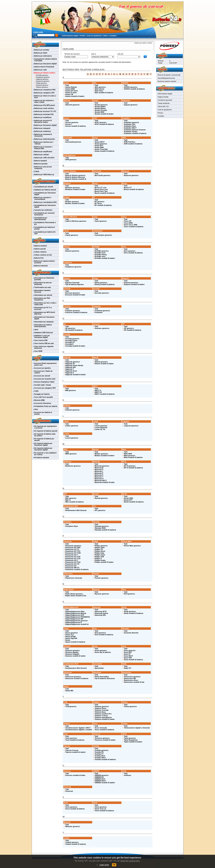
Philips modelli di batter (104, 562)
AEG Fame (99, 91)
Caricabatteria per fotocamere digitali (45, 194)
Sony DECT (128, 656)
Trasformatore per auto (43, 287)
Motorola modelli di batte (105, 482)
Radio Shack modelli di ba (76, 596)
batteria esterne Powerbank (44, 67)
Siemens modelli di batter (76, 656)
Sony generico (130, 650)
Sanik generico (130, 611)
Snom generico (101, 650)
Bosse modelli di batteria (134, 189)
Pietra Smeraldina (102, 677)
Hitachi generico (101, 362)
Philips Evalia (100, 560)
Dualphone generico (43, 77)
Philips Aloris (100, 551)
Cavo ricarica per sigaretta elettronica (44, 347)
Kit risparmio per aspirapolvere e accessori (46, 427)
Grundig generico (72, 339)
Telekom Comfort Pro (103, 714)
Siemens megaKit (72, 654)
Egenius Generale (72, 283)
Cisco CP (128, 221)
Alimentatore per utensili (43, 295)
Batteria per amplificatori (43, 152)
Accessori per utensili (42, 376)
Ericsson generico (73, 293)
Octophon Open (72, 526)
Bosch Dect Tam (101, 191)
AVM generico (71, 160)
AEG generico (100, 87)
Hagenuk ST (70, 364)
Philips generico (42, 83)
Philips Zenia (100, 555)
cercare (38, 32)
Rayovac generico (102, 594)
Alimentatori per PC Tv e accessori (43, 308)
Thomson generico (102, 738)
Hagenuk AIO (71, 367)
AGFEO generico (131, 87)
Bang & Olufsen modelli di (76, 179)
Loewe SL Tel (100, 429)
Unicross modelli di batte (75, 775)
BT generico (100, 202)
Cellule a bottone (40, 252)
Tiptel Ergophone (131, 740)
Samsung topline (101, 613)
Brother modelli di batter (75, 203)
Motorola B (99, 468)
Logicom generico (131, 426)
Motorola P (99, 473)
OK (114, 865)
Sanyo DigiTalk (71, 638)
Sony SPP (128, 652)
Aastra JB (69, 94)
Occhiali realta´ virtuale (43, 385)
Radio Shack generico (74, 594)
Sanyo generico (72, 633)
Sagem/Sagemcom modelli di (77, 624)
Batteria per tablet (41, 53)
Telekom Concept (102, 710)
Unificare (127, 775)
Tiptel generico (130, 738)
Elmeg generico (101, 283)
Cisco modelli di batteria (134, 227)
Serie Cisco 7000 (131, 225)
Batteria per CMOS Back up (44, 175)
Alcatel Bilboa (100, 108)
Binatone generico (73, 188)
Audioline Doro (130, 126)
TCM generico (71, 706)
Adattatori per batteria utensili (45, 190)
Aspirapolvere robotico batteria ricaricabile (46, 60)
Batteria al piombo (41, 164)
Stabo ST (128, 668)
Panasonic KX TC (72, 549)
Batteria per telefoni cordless (45, 73)
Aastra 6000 (70, 89)
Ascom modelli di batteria (76, 126)
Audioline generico (131, 122)
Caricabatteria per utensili (44, 187)
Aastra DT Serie (72, 91)
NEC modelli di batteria (75, 502)
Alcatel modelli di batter (104, 114)
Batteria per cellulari (42, 155)
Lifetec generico (72, 426)
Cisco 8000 (128, 223)
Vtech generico (101, 807)
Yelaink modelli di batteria (76, 844)
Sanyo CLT (70, 635)
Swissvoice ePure (131, 680)
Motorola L (99, 471)
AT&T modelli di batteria (104, 124)
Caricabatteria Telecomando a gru (45, 223)
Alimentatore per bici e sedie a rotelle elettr (45, 304)
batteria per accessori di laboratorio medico (43, 121)
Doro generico (130, 251)
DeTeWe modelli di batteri (105, 258)
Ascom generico (72, 122)
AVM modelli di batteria (133, 144)
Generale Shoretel (131, 633)
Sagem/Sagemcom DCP (75, 615)
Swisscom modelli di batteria (77, 678)
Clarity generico (72, 235)
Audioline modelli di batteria (135, 133)
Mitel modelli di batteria (133, 457)
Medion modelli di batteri (105, 456)
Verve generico (71, 807)
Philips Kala (99, 553)
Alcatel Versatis (101, 110)
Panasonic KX (71, 566)
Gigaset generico (131, 105)
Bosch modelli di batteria (105, 193)
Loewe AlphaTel (101, 428)
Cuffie (36, 391)
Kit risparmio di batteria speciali (46, 431)
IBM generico (71, 390)
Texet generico (71, 738)
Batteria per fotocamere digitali (45, 64)
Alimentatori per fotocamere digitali (44, 318)
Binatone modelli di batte (75, 189)
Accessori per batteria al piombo (43, 413)
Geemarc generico (102, 328)
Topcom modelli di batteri (76, 752)
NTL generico (100, 510)
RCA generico (129, 594)
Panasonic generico (43, 81)
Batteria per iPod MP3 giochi (45, 105)
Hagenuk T (70, 369)
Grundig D (69, 344)
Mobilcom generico (73, 466)
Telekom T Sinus (101, 716)
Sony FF (127, 654)
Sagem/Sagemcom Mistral (76, 613)
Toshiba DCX (100, 756)
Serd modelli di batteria (104, 635)
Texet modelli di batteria (75, 740)
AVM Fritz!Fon (130, 142)
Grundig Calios (71, 340)
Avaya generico (101, 144)
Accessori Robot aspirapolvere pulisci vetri (45, 364)
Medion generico (101, 454)
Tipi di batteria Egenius (75, 284)
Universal (69, 791)
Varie (36, 409)
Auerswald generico (73, 142)
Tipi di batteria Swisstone (105, 678)
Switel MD (69, 691)
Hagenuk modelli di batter (76, 375)
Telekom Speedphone (103, 717)
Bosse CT (128, 188)
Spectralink (99, 668)
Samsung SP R (101, 611)
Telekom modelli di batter (105, 719)
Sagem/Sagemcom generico (77, 621)
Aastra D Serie (71, 93)
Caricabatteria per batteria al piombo (45, 228)
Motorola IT (99, 479)
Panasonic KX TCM (73, 553)
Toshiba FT (99, 754)
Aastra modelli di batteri (75, 96)
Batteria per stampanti (42, 128)
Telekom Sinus (100, 708)
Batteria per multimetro (43, 131)
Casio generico (101, 221)
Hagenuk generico (42, 79)
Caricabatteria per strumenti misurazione (44, 214)
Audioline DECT (130, 128)
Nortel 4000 (128, 498)
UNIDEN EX (99, 777)
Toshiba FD (99, 752)
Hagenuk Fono (71, 371)
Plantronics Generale (74, 578)
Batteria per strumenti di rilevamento (43, 135)
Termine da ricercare (72, 54)
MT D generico (130, 466)
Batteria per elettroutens (43, 56)
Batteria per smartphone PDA (45, 90)
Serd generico (100, 633)
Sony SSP (128, 658)
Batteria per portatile (42, 50)
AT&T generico (100, 122)
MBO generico (71, 454)
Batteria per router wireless (44, 108)
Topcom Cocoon (72, 750)
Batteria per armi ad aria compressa (43, 168)
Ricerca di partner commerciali (169, 75)
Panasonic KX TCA (73, 558)
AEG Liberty (100, 89)
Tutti (67, 85)
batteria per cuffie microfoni (44, 158)
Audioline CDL (130, 124)
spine (36, 330)
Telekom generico (42, 87)
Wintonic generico (73, 826)
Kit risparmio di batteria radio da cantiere (45, 435)
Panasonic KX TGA (73, 562)
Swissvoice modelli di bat (134, 682)
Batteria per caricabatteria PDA (45, 202)
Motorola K (99, 470)
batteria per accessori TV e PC (45, 111)
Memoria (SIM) (39, 400)
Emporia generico (131, 283)
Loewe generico (101, 426)
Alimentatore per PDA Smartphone (42, 299)
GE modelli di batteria (74, 330)
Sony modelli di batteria (133, 660)
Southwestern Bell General (76, 668)
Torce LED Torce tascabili (44, 397)
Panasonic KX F (72, 560)
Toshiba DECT (100, 758)
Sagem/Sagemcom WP (74, 619)
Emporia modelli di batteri (134, 284)
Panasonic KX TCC (73, 551)
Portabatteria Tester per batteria (46, 406)
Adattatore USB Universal (44, 333)
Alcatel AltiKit (100, 107)
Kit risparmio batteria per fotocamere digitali (43, 444)
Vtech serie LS (100, 809)
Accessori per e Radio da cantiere (43, 372)
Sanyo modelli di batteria (75, 642)
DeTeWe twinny (101, 255)
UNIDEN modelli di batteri (105, 783)
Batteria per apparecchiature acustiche (45, 262)
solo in (94, 54)
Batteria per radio (41, 70)
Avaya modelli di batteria (104, 151)
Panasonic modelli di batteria (77, 569)
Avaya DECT (100, 142)
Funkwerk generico (102, 311)
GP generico (129, 328)
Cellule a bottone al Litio (43, 255)
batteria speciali (40, 249)
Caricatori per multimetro (43, 210)
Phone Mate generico (132, 546)
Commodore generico (103, 235)
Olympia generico (102, 526)
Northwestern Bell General (76, 510)
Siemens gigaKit (72, 652)
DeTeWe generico (42, 75)
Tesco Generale (101, 728)
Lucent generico (72, 438)
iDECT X (98, 390)
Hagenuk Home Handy (74, 365)
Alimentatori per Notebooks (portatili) (44, 279)
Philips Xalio (100, 548)
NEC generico (71, 498)
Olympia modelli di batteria (105, 530)
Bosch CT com (100, 188)
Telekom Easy (100, 712)
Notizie (162, 69)
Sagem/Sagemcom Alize (75, 611)
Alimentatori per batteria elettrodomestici (43, 326)
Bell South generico (102, 175)
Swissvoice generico (132, 677)
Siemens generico (42, 85)
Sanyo (68, 640)
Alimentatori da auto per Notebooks (43, 283)
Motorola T (99, 477)
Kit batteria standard (42, 458)
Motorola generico (102, 466)
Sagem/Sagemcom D (74, 622)
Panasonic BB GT (72, 568)
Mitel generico (130, 456)
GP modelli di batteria (132, 330)
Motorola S (99, 475)
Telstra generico (130, 706)
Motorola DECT (101, 481)
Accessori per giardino (43, 368)
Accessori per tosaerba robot (45, 379)
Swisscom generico (73, 677)
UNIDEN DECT (100, 781)
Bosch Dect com (101, 189)
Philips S (98, 558)
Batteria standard (41, 161)
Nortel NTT (128, 500)
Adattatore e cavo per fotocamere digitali (42, 336)
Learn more (104, 865)
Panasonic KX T (72, 555)
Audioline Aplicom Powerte (135, 130)
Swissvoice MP (130, 678)
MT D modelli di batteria (133, 468)
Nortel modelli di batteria (134, 502)
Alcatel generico (101, 105)
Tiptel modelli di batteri (133, 742)
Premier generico (101, 578)
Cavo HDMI (38, 351)
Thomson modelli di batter (105, 740)
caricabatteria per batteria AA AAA (45, 233)
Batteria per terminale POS (44, 114)
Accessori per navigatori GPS (45, 388)
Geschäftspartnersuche (166, 78)
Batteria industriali (41, 266)
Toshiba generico (101, 750)
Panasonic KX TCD (73, 557)
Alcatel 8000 (100, 112)
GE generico (70, 328)
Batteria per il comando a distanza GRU (43, 148)
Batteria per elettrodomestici (45, 139)
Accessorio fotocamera (43, 403)
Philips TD (99, 549)
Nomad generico (101, 498)
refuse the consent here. (130, 861)
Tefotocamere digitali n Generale (137, 728)
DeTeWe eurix (100, 253)
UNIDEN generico (102, 775)
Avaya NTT (99, 146)
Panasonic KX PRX (73, 548)
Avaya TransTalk (101, 149)
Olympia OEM (100, 528)
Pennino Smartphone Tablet (44, 382)
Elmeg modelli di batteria (105, 284)
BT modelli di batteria (103, 205)
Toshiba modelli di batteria (105, 759)
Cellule (37, 172)
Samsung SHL (100, 615)
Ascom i (69, 124)
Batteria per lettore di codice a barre (45, 97)
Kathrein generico (73, 410)
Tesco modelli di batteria (104, 730)
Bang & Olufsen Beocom (75, 177)
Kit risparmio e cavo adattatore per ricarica (45, 454)
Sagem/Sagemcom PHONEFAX (78, 617)
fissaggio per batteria (42, 394)
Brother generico (72, 202)
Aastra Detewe (71, 87)
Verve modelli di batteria (75, 809)
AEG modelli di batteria (104, 93)
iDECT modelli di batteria (105, 394)
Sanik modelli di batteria (134, 613)
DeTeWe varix (100, 256)
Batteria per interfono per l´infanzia (44, 143)
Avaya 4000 (99, 147)
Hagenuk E (70, 373)
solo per (120, 54)
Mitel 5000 (128, 454)
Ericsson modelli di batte (75, 295)
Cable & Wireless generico (76, 221)
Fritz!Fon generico (73, 311)
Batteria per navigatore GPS (44, 93)
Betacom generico (131, 175)
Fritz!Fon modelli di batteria (76, 312)
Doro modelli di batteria (133, 253)
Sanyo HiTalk (71, 636)
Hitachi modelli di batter (104, 364)
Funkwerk (99, 312)
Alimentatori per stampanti (44, 322)
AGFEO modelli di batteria (134, 89)
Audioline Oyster (131, 132)
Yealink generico (72, 842)
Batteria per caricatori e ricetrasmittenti (43, 198)
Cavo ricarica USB (41, 340)
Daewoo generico (72, 251)
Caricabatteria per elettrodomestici (41, 219)
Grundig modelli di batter (75, 346)
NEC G (68, 500)
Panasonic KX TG (72, 564)
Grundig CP (70, 342)
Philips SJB (99, 557)
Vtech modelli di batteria (104, 811)
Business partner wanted (167, 81)
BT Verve (98, 203)
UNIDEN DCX (100, 779)
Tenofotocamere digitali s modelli (79, 730)
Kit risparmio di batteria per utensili (44, 440)
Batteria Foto (39, 258)
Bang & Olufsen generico (75, 175)
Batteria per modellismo (43, 117)
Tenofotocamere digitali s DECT (78, 728)
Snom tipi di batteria (103, 652)
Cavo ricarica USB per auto (44, 343)
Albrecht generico (73, 105)
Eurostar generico (102, 293)
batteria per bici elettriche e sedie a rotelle (44, 101)
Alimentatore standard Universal (42, 291)
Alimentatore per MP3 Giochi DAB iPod (45, 313)
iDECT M (98, 392)
